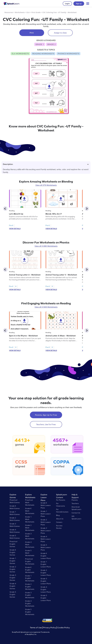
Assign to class (60, 33)
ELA (28, 12)
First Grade (36, 12)
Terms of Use (36, 628)
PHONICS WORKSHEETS (68, 54)
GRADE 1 (40, 44)
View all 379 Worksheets (46, 185)
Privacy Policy (50, 628)
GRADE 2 (51, 44)
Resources (9, 12)
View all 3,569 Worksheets (46, 307)
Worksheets (20, 12)
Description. (46, 164)
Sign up (79, 4)
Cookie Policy (64, 628)
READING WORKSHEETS (43, 54)
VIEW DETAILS (15, 229)
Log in (67, 4)
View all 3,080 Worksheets (46, 246)
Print (32, 33)
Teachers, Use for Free (46, 424)
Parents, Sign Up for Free (46, 415)
